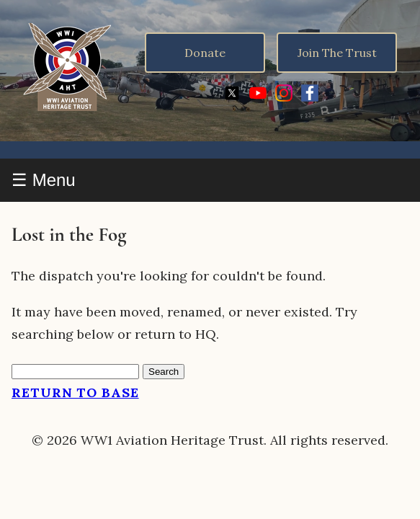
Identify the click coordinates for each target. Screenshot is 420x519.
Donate (205, 53)
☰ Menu (44, 180)
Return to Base (75, 392)
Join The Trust (337, 53)
